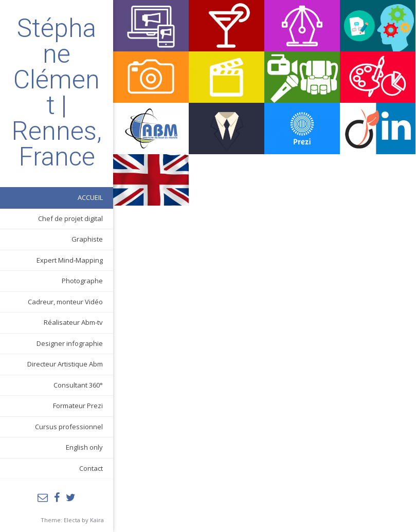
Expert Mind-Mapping (70, 260)
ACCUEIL (90, 197)
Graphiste (87, 239)
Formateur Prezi (78, 406)
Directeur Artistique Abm (65, 364)
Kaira (97, 520)
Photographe (82, 281)
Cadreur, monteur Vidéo (65, 302)
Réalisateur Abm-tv (73, 322)
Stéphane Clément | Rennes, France (57, 93)
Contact (91, 468)
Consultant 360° (78, 385)
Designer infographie (70, 343)
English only (84, 447)
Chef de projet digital (70, 218)
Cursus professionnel (69, 427)
